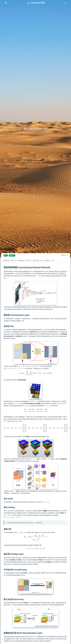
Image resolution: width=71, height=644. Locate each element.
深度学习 (66, 255)
